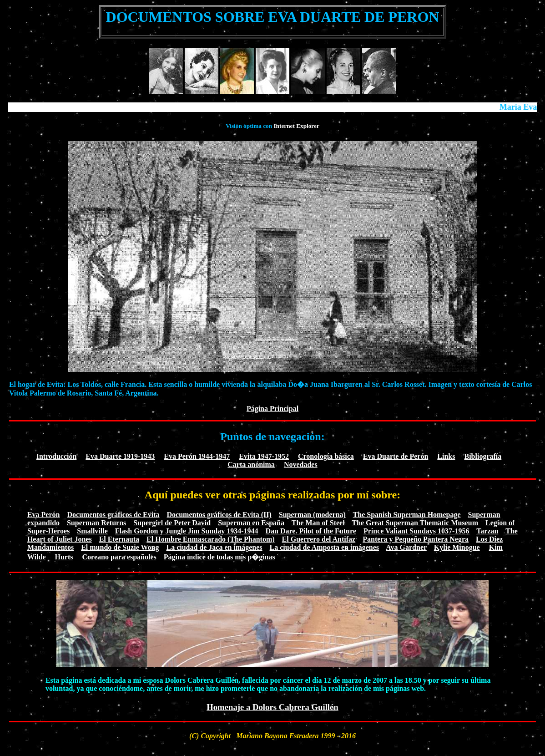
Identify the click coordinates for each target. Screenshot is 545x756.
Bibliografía (483, 456)
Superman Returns (96, 523)
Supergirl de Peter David (172, 523)
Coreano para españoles (119, 557)
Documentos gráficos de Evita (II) (219, 515)
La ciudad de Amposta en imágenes (324, 547)
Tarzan (487, 531)
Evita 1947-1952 (264, 456)
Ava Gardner (406, 547)
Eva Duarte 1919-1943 (120, 456)
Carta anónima (251, 464)
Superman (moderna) (312, 515)
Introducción (57, 456)
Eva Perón (44, 515)
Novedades (301, 464)
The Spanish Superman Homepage (407, 515)
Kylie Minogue (457, 547)
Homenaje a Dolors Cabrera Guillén (272, 707)
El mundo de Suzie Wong (120, 547)
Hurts (64, 557)
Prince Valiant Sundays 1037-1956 (416, 531)
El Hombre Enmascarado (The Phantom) (210, 539)
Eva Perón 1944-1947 (197, 456)
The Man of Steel (318, 523)
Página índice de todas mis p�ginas (220, 557)
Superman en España (251, 523)
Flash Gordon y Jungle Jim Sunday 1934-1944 (187, 531)
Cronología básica (326, 456)
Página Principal (272, 408)
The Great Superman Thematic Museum (415, 523)
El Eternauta (119, 539)
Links (446, 456)
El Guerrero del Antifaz (319, 539)
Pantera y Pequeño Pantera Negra (416, 539)
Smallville (92, 531)
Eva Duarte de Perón (396, 456)
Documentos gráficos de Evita (113, 515)
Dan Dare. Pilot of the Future (311, 531)
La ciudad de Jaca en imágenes (214, 547)
